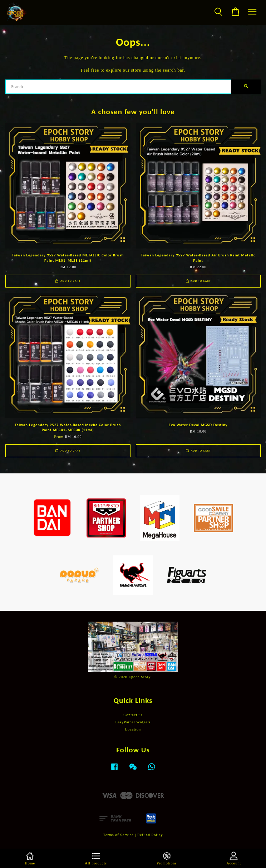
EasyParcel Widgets (133, 722)
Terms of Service (118, 835)
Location (133, 729)
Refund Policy (150, 835)
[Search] (118, 87)
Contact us (133, 715)
